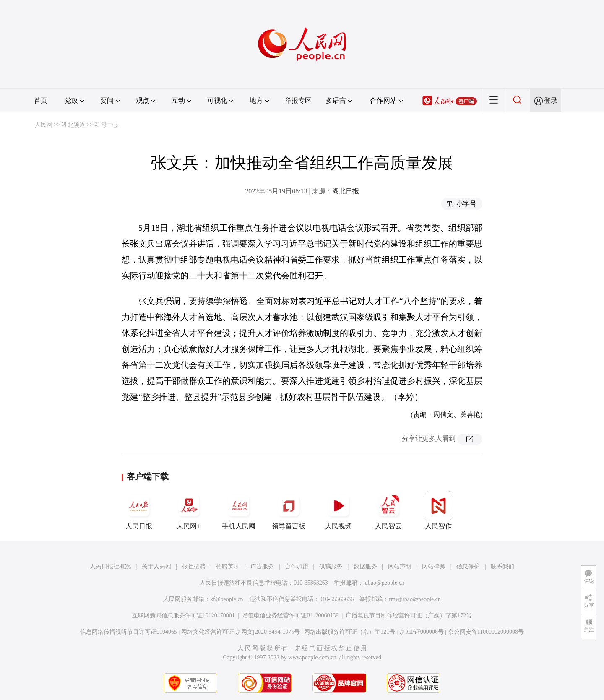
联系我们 (502, 566)
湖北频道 (73, 125)
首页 (41, 100)
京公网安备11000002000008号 (486, 632)
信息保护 (468, 566)
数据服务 (365, 566)
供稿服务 (331, 566)
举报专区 (298, 100)
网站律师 (434, 566)
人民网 (44, 125)
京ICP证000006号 (422, 632)
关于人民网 (156, 566)
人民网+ (189, 510)
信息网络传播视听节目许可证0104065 (129, 632)
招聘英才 (228, 566)
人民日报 (139, 510)
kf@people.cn (227, 599)
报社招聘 (194, 566)
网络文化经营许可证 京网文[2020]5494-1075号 (241, 632)
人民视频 (338, 510)
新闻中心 (106, 125)
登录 (551, 100)
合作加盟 (297, 566)
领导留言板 (289, 510)
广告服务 (262, 566)
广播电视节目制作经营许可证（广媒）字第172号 (409, 615)
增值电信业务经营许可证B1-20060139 (290, 615)
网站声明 (400, 566)
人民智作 (438, 510)
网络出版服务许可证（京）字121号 (350, 632)
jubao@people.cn (384, 583)
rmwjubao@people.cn (415, 599)
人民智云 (388, 510)
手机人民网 (239, 510)
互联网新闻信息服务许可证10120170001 (184, 615)
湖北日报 (346, 191)
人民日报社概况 (110, 566)
